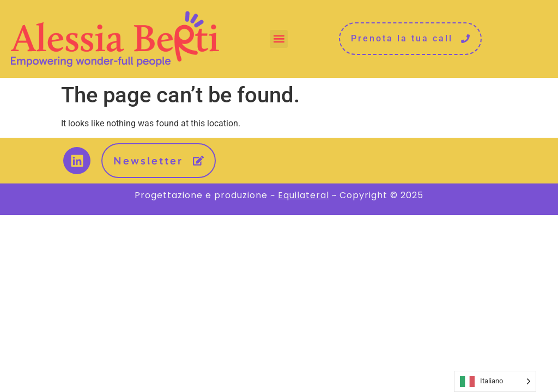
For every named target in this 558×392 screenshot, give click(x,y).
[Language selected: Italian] (495, 381)
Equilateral (304, 195)
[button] (279, 39)
